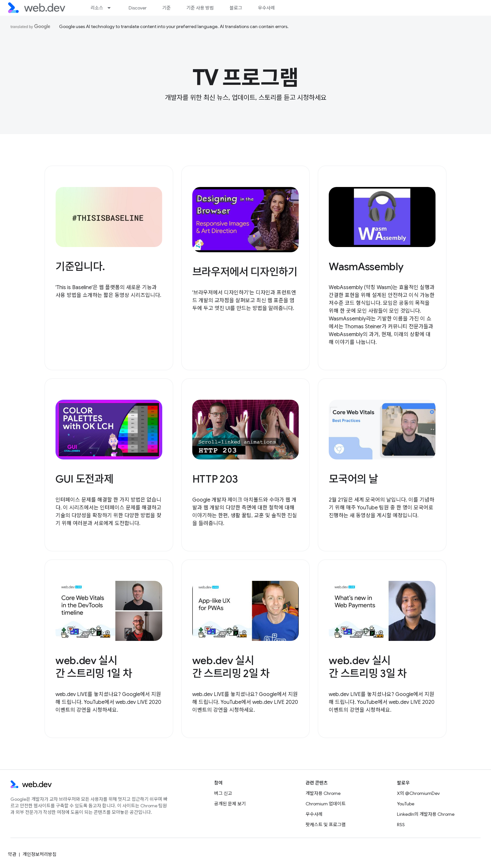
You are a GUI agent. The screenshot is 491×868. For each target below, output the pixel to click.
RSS (401, 825)
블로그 (236, 8)
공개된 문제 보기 (230, 804)
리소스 (97, 8)
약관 (12, 854)
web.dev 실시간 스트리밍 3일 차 (368, 667)
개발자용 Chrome (323, 793)
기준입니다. (80, 267)
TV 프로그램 (246, 78)
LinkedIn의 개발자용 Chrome (426, 814)
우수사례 (266, 8)
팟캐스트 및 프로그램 (326, 825)
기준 (166, 8)
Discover (138, 8)
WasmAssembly (366, 267)
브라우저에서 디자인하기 (245, 272)
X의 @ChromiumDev (418, 793)
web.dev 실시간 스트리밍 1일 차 (94, 667)
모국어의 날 (353, 479)
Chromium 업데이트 (326, 804)
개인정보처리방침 (40, 854)
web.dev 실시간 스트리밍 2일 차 (231, 667)
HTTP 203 (215, 479)
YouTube (406, 804)
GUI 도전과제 (84, 479)
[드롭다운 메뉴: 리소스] (112, 8)
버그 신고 (223, 793)
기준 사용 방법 (200, 8)
